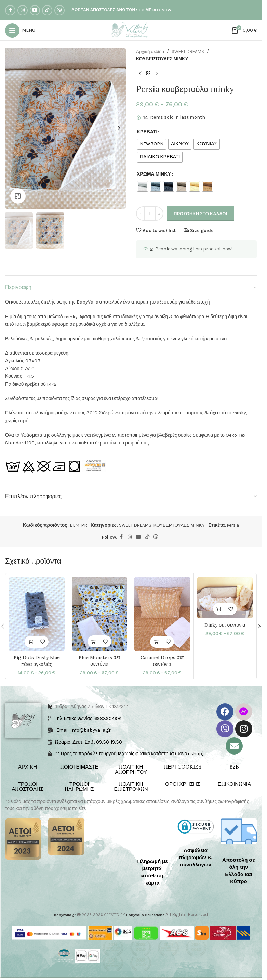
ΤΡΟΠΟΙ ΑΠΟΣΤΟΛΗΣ (27, 787)
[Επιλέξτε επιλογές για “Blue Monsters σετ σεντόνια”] (94, 642)
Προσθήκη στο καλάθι (200, 214)
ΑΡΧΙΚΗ (28, 767)
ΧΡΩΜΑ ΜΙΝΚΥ (154, 174)
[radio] (152, 144)
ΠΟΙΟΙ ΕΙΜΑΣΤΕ (79, 767)
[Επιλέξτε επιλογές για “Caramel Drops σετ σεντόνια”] (156, 642)
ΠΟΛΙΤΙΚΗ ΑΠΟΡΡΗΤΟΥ (131, 770)
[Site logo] (131, 30)
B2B (234, 767)
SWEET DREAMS (190, 51)
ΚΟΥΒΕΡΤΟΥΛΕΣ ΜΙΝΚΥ (163, 59)
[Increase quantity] (159, 214)
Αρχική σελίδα (151, 51)
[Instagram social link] (23, 10)
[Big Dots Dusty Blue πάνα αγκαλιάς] (37, 614)
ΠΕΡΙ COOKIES (183, 767)
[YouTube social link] (35, 10)
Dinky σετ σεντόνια (225, 625)
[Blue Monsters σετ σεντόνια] (100, 614)
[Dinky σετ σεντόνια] (225, 598)
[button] (12, 128)
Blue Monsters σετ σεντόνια (99, 661)
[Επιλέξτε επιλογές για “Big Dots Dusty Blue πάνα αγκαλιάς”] (31, 642)
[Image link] (23, 839)
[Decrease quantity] (140, 214)
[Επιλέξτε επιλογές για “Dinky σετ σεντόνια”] (219, 609)
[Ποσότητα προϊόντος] (150, 214)
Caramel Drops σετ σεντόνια (162, 661)
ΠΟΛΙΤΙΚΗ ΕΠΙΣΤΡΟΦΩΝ (131, 787)
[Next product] (157, 74)
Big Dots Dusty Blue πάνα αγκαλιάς (37, 661)
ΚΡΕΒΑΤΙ (147, 132)
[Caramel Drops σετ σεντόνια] (162, 614)
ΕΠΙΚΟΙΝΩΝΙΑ (234, 784)
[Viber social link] (59, 10)
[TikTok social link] (47, 10)
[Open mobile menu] (20, 30)
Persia (236, 525)
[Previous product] (140, 74)
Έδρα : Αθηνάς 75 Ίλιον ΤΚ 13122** (92, 707)
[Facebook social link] (10, 10)
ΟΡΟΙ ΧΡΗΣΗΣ (183, 784)
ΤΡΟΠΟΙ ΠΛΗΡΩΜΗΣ (79, 787)
